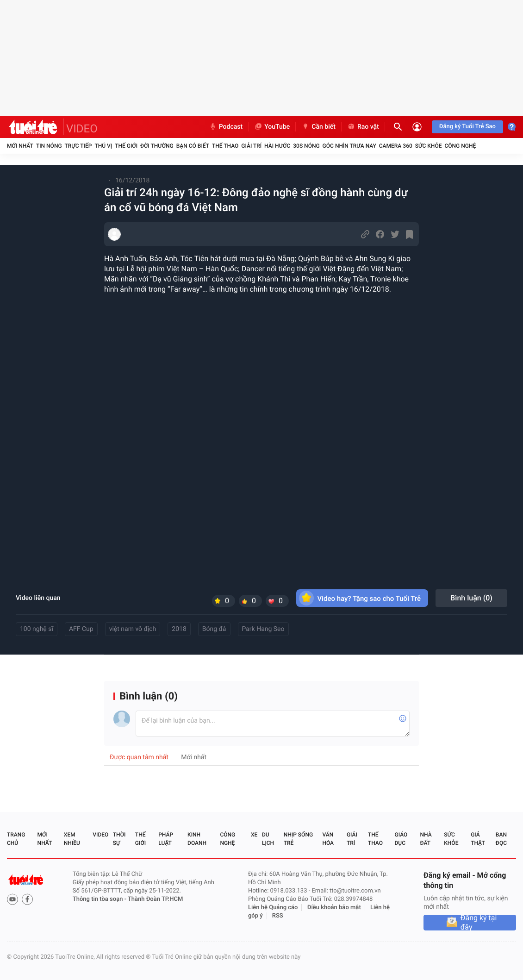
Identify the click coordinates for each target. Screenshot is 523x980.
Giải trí (251, 146)
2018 (179, 629)
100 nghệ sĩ (37, 629)
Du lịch (268, 839)
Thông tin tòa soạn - (100, 899)
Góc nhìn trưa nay (349, 146)
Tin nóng (49, 146)
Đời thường (157, 146)
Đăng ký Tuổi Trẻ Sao (467, 127)
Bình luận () (471, 598)
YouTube (272, 127)
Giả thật (478, 839)
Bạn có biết (193, 146)
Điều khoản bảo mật (334, 908)
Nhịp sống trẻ (298, 839)
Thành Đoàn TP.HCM (155, 899)
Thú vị (103, 146)
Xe (254, 835)
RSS (278, 916)
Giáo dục (401, 839)
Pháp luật (166, 839)
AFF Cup (81, 629)
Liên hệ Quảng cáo (273, 908)
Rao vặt (363, 127)
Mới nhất (20, 146)
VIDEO (82, 129)
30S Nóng (306, 146)
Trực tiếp (78, 146)
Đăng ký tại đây (479, 923)
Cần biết (318, 127)
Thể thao (225, 146)
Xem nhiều (72, 839)
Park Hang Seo (263, 629)
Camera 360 (396, 146)
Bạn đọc (501, 839)
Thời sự (119, 839)
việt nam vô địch (133, 629)
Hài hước (277, 146)
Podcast (226, 127)
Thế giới (126, 146)
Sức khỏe (429, 146)
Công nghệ (460, 146)
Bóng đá (214, 629)
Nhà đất (426, 839)
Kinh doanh (197, 839)
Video (100, 835)
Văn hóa (328, 839)
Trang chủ (16, 839)
